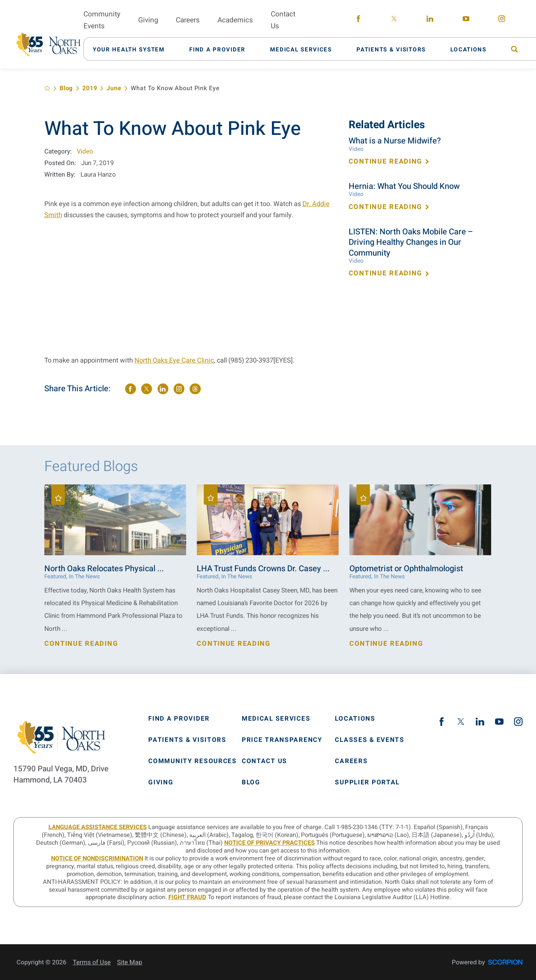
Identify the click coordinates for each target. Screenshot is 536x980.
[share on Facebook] (131, 389)
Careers (351, 761)
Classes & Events (370, 740)
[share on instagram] (179, 389)
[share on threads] (195, 389)
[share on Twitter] (147, 389)
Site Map (129, 962)
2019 (90, 88)
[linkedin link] (430, 20)
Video (85, 151)
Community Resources (193, 761)
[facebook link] (358, 20)
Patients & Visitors (187, 740)
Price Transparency (282, 740)
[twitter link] (394, 20)
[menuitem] (133, 49)
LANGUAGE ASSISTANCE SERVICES (98, 827)
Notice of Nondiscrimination (97, 859)
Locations (355, 719)
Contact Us (264, 761)
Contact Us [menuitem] (283, 20)
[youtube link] (466, 20)
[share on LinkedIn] (163, 389)
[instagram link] (502, 20)
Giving (161, 782)
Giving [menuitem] (148, 20)
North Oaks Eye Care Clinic (174, 361)
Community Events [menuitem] (102, 20)
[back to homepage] (47, 88)
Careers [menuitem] (188, 20)
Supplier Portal (367, 782)
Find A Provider (179, 719)
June (114, 88)
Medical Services (276, 719)
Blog (66, 88)
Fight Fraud (187, 897)
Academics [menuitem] (235, 20)
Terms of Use (92, 962)
